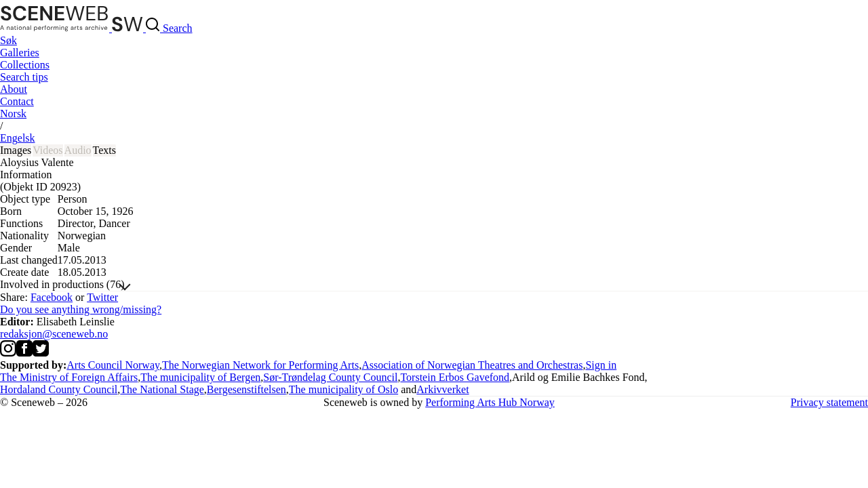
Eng (18, 138)
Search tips (24, 77)
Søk (8, 40)
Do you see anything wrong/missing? (81, 309)
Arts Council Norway (113, 365)
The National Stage (162, 389)
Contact (17, 101)
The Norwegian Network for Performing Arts (260, 365)
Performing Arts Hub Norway (490, 402)
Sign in (601, 365)
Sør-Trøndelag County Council (330, 377)
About (14, 89)
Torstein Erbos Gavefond (455, 377)
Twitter (102, 297)
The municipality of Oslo (343, 389)
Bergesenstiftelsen (246, 389)
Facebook (52, 297)
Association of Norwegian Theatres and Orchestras (472, 365)
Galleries (20, 53)
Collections (25, 65)
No (13, 114)
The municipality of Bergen (200, 377)
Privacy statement (829, 402)
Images (16, 150)
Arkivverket (442, 389)
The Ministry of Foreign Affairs (69, 377)
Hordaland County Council (59, 389)
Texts (104, 150)
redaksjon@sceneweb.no (54, 334)
